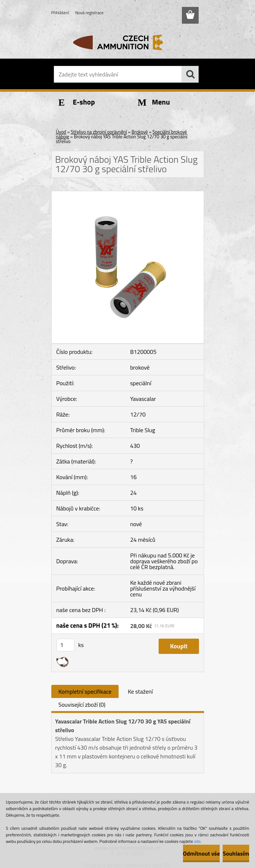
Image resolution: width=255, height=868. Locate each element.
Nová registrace (89, 13)
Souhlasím (236, 853)
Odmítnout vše (202, 853)
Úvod (61, 132)
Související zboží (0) (82, 705)
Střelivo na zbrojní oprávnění (99, 132)
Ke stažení (140, 691)
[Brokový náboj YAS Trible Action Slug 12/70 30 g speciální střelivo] (128, 194)
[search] (190, 74)
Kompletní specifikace (85, 691)
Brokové (140, 132)
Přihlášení (60, 13)
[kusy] (65, 645)
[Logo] (123, 42)
